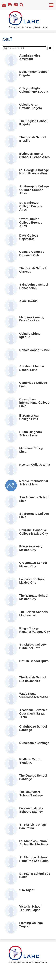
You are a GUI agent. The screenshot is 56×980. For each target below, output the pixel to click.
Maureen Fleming (32, 317)
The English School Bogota (33, 123)
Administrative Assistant (30, 57)
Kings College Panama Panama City (35, 630)
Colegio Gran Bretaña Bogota (31, 106)
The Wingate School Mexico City (34, 597)
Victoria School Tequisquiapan (30, 908)
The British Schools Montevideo (34, 614)
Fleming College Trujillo (31, 925)
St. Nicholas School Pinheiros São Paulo (34, 859)
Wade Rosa (27, 694)
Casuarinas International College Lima (34, 403)
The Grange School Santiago (33, 777)
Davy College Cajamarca (29, 237)
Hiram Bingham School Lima (30, 434)
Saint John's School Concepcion (34, 286)
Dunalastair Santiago (34, 743)
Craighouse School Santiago (33, 728)
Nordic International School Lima (34, 483)
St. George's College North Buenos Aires (34, 172)
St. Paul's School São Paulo (35, 875)
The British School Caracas (33, 270)
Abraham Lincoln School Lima (32, 368)
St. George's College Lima (34, 515)
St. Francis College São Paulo (33, 826)
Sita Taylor (27, 890)
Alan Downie (28, 301)
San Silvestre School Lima (34, 499)
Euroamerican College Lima (29, 417)
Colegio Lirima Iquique (30, 335)
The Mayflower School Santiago (31, 794)
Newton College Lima (35, 465)
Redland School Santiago (31, 761)
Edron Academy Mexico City (31, 548)
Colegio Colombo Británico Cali (32, 253)
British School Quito (34, 661)
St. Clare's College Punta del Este (33, 646)
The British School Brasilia (33, 139)
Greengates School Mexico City (33, 564)
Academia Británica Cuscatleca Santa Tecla (33, 713)
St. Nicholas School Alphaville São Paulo (34, 843)
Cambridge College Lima (33, 384)
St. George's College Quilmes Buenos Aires (34, 190)
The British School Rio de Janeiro (33, 679)
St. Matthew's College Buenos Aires (31, 206)
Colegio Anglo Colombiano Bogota (34, 90)
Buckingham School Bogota (34, 73)
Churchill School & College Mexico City (34, 532)
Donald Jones (29, 350)
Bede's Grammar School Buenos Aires (34, 155)
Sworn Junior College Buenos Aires (31, 223)
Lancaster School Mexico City (32, 581)
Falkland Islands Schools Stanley (31, 810)
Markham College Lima (32, 450)
